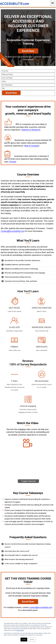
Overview (5, 71)
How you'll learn (7, 78)
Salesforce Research (31, 130)
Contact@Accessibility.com (13, 231)
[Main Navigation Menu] (53, 3)
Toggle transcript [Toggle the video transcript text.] (28, 481)
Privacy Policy (20, 630)
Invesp (13, 162)
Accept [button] (24, 640)
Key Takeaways (7, 85)
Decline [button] (32, 640)
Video (4, 81)
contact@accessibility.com (41, 607)
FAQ (3, 88)
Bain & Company (32, 146)
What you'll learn (7, 74)
